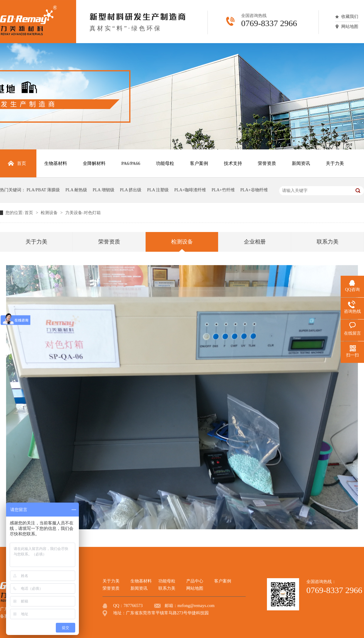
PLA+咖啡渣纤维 (190, 190)
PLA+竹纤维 (223, 190)
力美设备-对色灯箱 (83, 213)
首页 (29, 213)
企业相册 (255, 242)
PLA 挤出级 (131, 190)
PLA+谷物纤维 (254, 190)
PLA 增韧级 (104, 190)
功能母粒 (167, 581)
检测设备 (50, 213)
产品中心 (195, 581)
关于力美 (36, 242)
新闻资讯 (139, 588)
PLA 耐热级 (76, 190)
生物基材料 (141, 581)
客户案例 (223, 581)
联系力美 (328, 242)
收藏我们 (350, 17)
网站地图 (350, 27)
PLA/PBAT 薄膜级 (43, 190)
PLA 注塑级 (158, 190)
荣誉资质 (109, 242)
